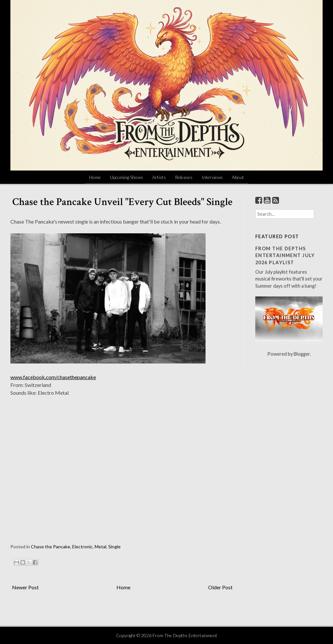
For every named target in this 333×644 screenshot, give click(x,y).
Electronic (82, 547)
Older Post (220, 587)
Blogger (302, 354)
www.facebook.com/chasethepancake (53, 377)
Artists (159, 177)
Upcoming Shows (127, 177)
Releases (184, 177)
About (238, 177)
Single (114, 547)
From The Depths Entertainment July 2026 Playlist (285, 255)
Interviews (212, 177)
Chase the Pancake (51, 547)
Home (95, 177)
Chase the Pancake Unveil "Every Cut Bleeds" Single (122, 202)
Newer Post (25, 587)
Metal (100, 547)
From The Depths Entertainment (185, 635)
